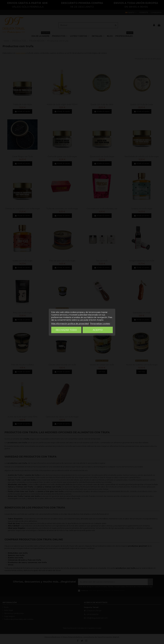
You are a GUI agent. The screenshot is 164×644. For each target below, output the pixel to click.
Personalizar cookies (100, 323)
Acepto (98, 330)
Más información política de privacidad (70, 323)
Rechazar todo (66, 330)
